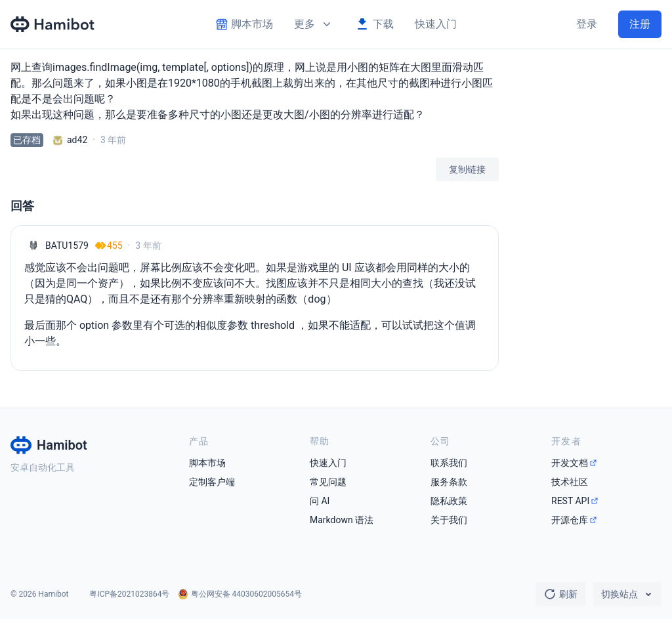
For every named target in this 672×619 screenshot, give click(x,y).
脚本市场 (207, 463)
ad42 (77, 140)
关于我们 (449, 520)
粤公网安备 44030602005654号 (246, 594)
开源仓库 (570, 520)
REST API (570, 501)
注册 (640, 24)
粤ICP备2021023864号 (129, 594)
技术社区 (570, 482)
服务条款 (449, 482)
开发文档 (570, 463)
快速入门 (436, 24)
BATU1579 (67, 245)
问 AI (320, 501)
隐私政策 (449, 501)
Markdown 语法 (342, 520)
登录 (587, 24)
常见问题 (328, 482)
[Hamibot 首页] (53, 24)
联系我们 (449, 463)
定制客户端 (212, 482)
